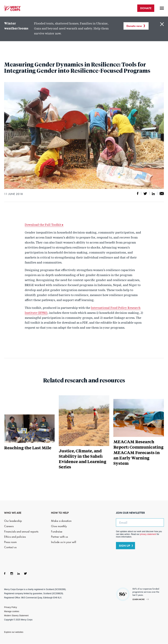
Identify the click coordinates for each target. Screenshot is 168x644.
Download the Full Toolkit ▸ (44, 225)
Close (162, 24)
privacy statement (148, 534)
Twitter (25, 574)
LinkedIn (19, 574)
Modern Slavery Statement (16, 616)
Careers (9, 526)
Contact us (10, 547)
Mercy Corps (12, 8)
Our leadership (13, 521)
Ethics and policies (15, 537)
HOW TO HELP (60, 513)
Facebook (5, 574)
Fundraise (57, 532)
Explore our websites (14, 632)
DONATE (146, 8)
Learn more (139, 599)
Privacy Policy (11, 607)
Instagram (12, 574)
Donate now (134, 26)
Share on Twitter (145, 194)
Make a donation (61, 521)
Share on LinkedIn (153, 194)
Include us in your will (64, 542)
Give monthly (59, 526)
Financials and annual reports (21, 532)
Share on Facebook (138, 194)
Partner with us (59, 537)
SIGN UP (124, 546)
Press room (10, 542)
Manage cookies (12, 611)
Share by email (162, 194)
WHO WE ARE (13, 513)
